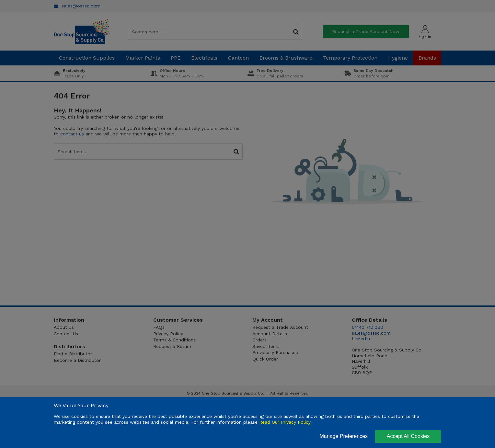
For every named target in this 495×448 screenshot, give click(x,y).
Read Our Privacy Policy (285, 422)
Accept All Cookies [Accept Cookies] (408, 436)
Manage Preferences (344, 436)
